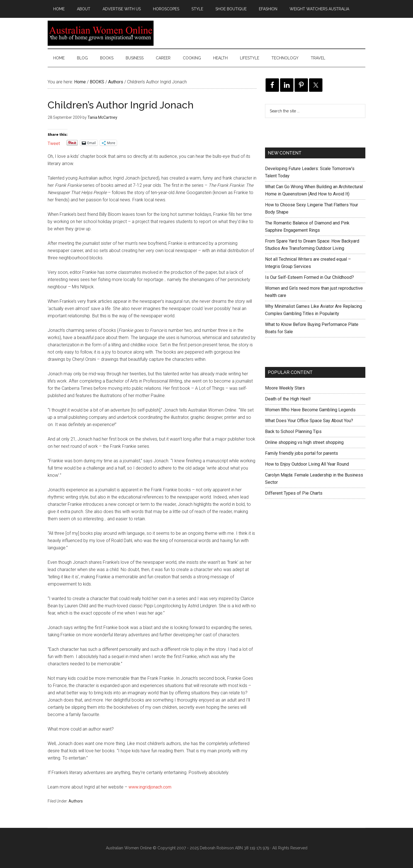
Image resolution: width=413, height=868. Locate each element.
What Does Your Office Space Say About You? (309, 421)
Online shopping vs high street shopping (304, 442)
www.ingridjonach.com (150, 787)
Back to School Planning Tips (293, 431)
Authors (76, 801)
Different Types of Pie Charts (294, 493)
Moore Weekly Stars (285, 388)
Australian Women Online (101, 33)
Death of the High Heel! (288, 399)
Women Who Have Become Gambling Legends (310, 410)
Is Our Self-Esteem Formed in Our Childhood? (309, 277)
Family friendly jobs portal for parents (302, 453)
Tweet (54, 143)
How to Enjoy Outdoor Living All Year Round (307, 464)
